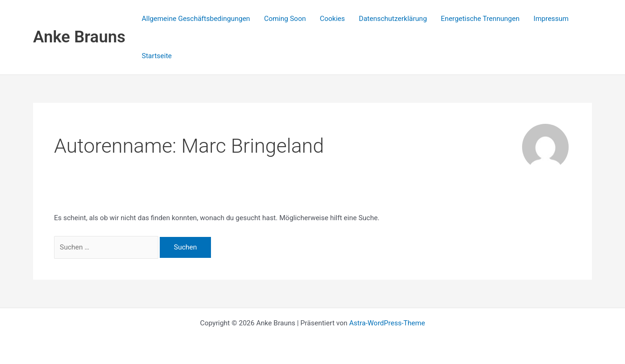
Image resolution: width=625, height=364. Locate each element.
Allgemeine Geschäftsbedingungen (196, 19)
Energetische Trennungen (480, 19)
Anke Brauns (79, 37)
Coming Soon (285, 19)
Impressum (551, 19)
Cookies (333, 19)
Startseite (157, 56)
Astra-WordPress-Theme (387, 323)
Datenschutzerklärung (393, 19)
